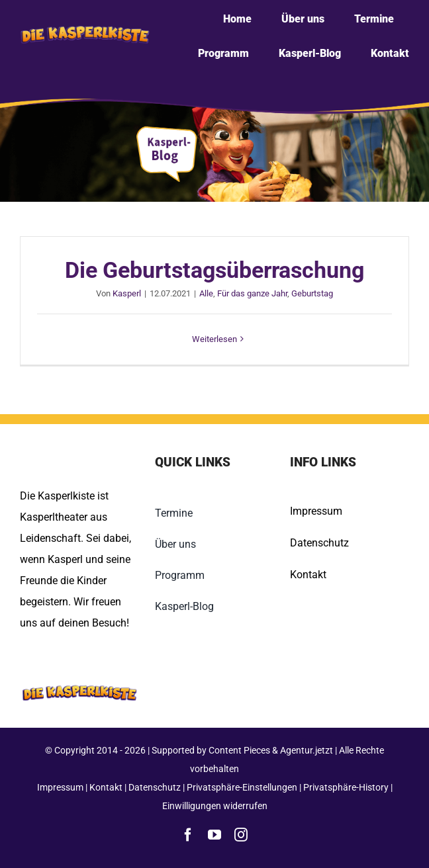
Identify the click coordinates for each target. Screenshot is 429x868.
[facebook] (188, 835)
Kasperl (127, 293)
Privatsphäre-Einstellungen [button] (242, 787)
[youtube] (215, 835)
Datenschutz (319, 543)
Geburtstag (312, 293)
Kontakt (308, 575)
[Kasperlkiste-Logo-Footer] (79, 676)
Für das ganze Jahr (252, 293)
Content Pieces (239, 750)
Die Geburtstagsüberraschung (215, 270)
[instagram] (241, 835)
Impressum (316, 511)
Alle (206, 293)
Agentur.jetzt (307, 750)
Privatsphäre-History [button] (346, 787)
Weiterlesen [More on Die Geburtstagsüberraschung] (215, 339)
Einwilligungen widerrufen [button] (215, 806)
